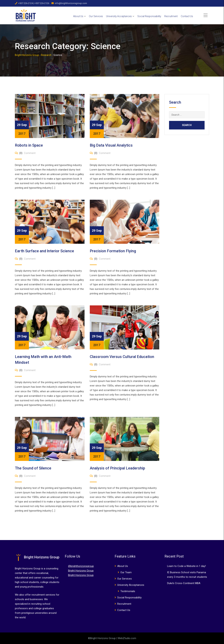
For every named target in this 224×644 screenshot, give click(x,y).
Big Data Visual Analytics (111, 145)
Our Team (126, 572)
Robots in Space (29, 145)
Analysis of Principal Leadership (117, 468)
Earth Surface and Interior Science (44, 251)
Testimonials (128, 591)
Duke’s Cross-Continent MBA (184, 583)
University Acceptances (119, 16)
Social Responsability (149, 16)
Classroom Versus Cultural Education (122, 357)
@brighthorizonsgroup (81, 566)
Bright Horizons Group (81, 571)
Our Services (96, 16)
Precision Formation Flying (113, 251)
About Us (78, 16)
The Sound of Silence (33, 468)
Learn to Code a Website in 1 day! (186, 566)
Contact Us (187, 16)
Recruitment (171, 16)
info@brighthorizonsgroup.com (71, 3)
